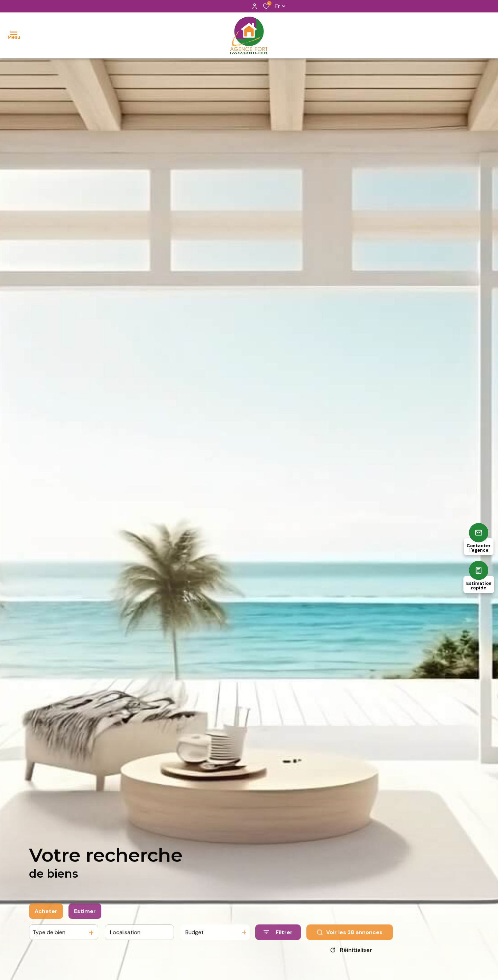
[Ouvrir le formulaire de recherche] (278, 939)
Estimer (85, 918)
